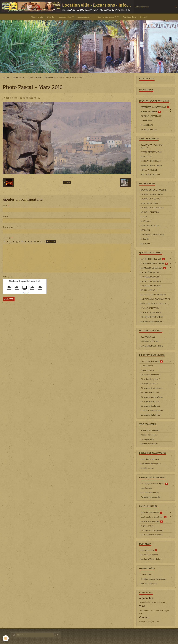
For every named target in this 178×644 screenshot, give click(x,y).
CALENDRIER (146, 120)
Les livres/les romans (149, 555)
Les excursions (84, 17)
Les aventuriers (149, 550)
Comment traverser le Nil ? (152, 410)
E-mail (6, 216)
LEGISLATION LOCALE (151, 161)
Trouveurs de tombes (152, 512)
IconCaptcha (24, 293)
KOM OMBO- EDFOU (150, 203)
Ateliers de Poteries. (149, 435)
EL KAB (144, 217)
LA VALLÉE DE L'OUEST (151, 277)
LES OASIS (145, 243)
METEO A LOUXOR (149, 170)
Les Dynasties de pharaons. (152, 530)
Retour (67, 182)
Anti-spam (7, 277)
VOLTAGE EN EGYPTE (150, 174)
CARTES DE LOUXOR (152, 361)
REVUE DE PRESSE (149, 129)
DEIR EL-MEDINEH (149, 290)
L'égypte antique (148, 526)
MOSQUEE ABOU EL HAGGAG (154, 304)
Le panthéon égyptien (152, 521)
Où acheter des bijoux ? (151, 375)
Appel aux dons (129, 17)
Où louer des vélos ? (149, 384)
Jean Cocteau (146, 488)
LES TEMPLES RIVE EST (153, 259)
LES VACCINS (147, 156)
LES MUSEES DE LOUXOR (153, 268)
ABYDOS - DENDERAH (150, 212)
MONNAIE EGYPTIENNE (151, 165)
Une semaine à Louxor (150, 492)
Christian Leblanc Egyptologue (154, 579)
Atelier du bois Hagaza (150, 430)
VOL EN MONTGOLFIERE (152, 317)
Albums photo (37, 17)
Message (7, 238)
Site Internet (9, 227)
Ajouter (9, 299)
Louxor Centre (147, 366)
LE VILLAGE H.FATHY (150, 308)
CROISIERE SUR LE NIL (151, 226)
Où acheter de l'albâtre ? (151, 415)
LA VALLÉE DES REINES (151, 281)
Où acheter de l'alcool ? (150, 401)
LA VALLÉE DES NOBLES (151, 286)
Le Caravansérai (147, 439)
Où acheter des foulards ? (151, 388)
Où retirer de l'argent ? (150, 379)
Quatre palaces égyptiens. (154, 517)
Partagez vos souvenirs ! (151, 497)
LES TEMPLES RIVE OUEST (154, 263)
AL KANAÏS (146, 221)
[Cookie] (6, 638)
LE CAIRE (145, 239)
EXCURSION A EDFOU (150, 199)
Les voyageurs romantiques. (154, 484)
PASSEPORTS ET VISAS (151, 152)
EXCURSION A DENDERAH (152, 208)
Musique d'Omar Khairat (151, 559)
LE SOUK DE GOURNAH (151, 312)
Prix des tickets (147, 370)
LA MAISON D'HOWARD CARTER (155, 299)
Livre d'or (51, 17)
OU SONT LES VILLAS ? (151, 116)
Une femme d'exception (151, 464)
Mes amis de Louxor (149, 583)
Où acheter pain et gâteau (152, 397)
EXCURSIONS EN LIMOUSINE (153, 190)
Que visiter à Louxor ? (107, 17)
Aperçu (51, 241)
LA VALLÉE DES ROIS (150, 272)
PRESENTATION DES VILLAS (155, 107)
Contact (144, 17)
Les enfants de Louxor (150, 459)
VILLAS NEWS (147, 125)
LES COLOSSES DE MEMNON (42, 77)
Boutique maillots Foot (150, 392)
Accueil (6, 77)
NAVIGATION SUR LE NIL (152, 321)
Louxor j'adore (147, 574)
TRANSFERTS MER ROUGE (152, 234)
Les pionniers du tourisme (151, 535)
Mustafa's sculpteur (149, 444)
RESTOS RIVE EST (149, 337)
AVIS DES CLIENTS (151, 112)
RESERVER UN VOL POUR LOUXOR (152, 146)
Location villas (65, 17)
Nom (5, 206)
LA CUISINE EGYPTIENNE (152, 346)
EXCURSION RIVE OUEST (152, 194)
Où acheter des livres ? (150, 406)
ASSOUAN (145, 230)
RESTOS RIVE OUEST (150, 341)
